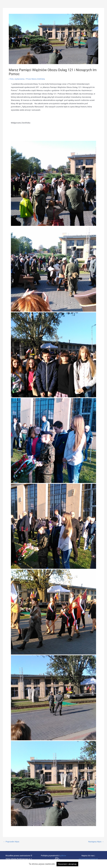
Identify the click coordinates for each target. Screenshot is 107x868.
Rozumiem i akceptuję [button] (67, 864)
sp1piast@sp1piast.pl (88, 859)
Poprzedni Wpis (11, 842)
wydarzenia (19, 79)
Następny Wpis (96, 842)
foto (12, 79)
